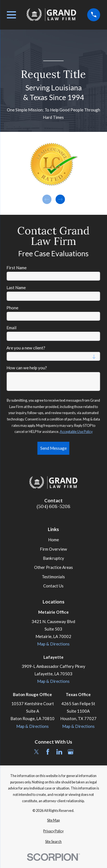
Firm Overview (53, 549)
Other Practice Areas (53, 567)
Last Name (16, 287)
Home (53, 540)
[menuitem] (54, 821)
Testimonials (53, 577)
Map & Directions (53, 644)
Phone (13, 308)
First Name (17, 268)
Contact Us (53, 586)
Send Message (53, 448)
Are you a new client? (26, 348)
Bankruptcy (53, 558)
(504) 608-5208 (53, 507)
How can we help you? (27, 368)
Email (12, 328)
